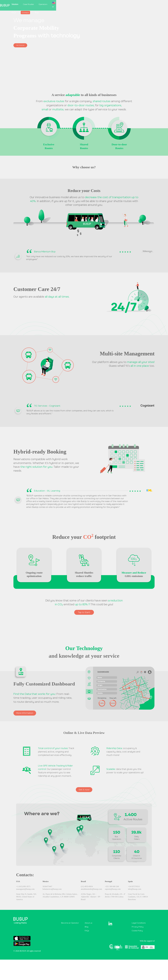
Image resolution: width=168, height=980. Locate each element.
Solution (79, 4)
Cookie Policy (137, 933)
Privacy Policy (138, 929)
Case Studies (92, 4)
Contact (130, 4)
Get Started (22, 45)
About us (88, 925)
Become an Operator (70, 925)
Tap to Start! (84, 613)
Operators (107, 4)
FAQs (118, 4)
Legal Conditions (139, 925)
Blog (141, 4)
